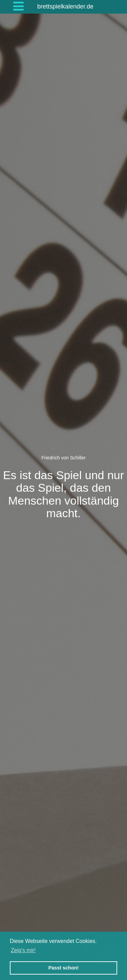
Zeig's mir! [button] (23, 950)
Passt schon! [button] (64, 968)
